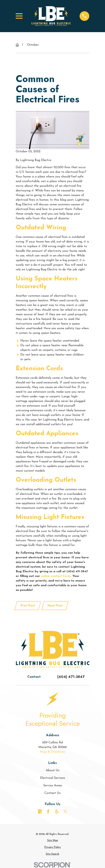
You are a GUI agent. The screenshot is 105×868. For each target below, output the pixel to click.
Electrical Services (53, 778)
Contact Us (52, 793)
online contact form (56, 576)
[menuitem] (52, 841)
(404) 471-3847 (71, 677)
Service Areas (53, 786)
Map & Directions (53, 752)
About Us (53, 770)
